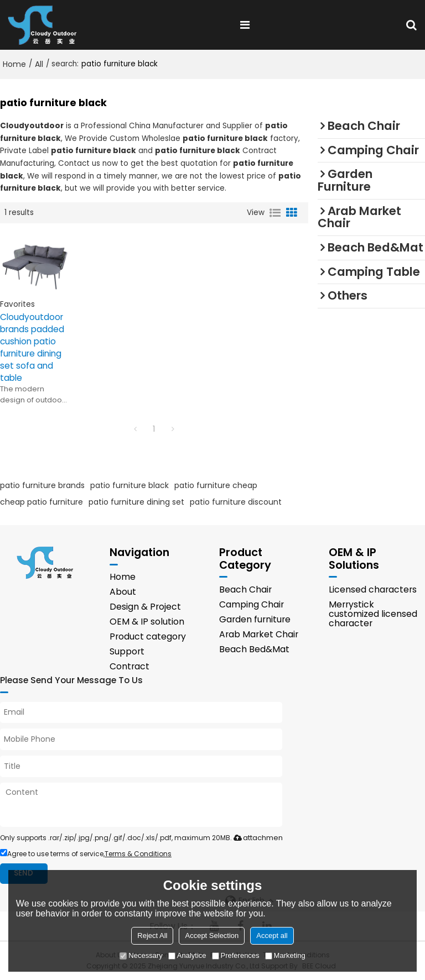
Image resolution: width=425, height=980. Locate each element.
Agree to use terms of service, (86, 854)
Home (14, 64)
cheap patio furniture (42, 502)
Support (127, 651)
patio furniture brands (42, 485)
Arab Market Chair (259, 634)
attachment (257, 838)
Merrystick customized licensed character (373, 614)
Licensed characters (373, 589)
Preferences (236, 955)
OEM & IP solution (147, 622)
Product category (148, 636)
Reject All (152, 936)
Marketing (285, 955)
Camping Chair (252, 604)
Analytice (187, 955)
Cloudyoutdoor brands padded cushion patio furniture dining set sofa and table (32, 347)
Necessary (141, 955)
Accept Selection (212, 936)
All (39, 64)
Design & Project (145, 607)
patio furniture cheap (216, 485)
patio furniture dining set (136, 502)
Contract (129, 666)
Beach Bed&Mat (254, 649)
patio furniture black (129, 485)
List (275, 213)
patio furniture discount (236, 502)
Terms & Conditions (138, 854)
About (123, 592)
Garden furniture (255, 619)
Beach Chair (245, 589)
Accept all (272, 936)
